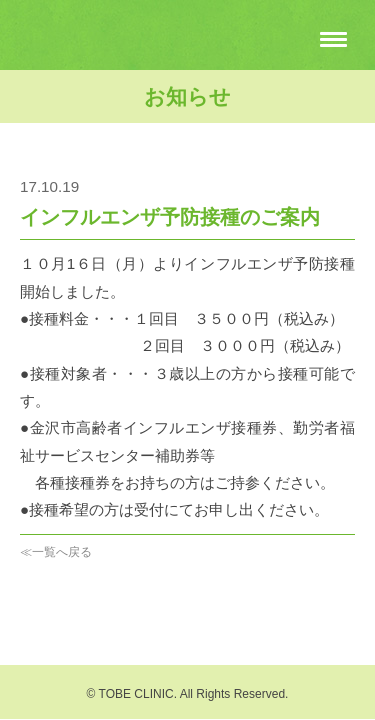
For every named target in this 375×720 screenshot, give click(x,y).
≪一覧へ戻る (56, 552)
